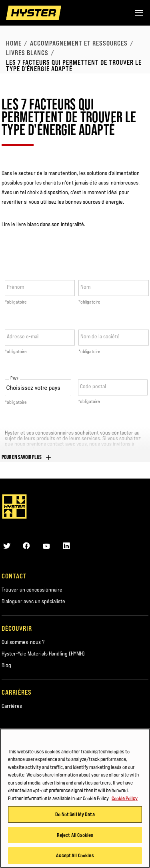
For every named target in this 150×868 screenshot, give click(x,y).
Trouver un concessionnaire (32, 590)
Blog (6, 665)
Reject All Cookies (75, 835)
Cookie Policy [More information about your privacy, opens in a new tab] (125, 798)
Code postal (93, 386)
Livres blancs (27, 53)
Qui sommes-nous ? (23, 642)
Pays (14, 378)
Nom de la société (100, 336)
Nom (85, 287)
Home (14, 43)
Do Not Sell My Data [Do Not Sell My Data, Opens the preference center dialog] (75, 814)
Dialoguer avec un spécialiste (33, 601)
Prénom (15, 287)
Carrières (12, 706)
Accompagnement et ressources (79, 43)
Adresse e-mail (23, 336)
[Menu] (139, 13)
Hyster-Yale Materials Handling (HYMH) (43, 653)
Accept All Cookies (75, 856)
